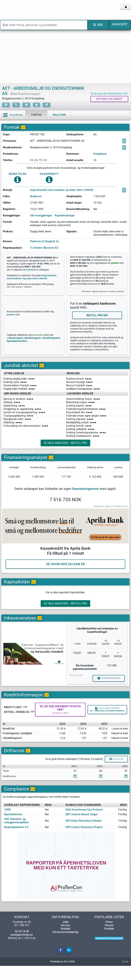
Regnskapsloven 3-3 (16, 841)
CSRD (7, 824)
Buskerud (36, 197)
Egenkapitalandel (16, 343)
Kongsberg (100, 155)
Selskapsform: (75, 135)
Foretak (36, 116)
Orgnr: (7, 135)
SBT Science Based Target (81, 828)
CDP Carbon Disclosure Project (84, 841)
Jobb (65, 936)
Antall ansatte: (75, 161)
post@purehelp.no (22, 949)
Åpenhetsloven (13, 828)
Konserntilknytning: (78, 210)
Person (109, 939)
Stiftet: (7, 203)
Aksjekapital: (74, 197)
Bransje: (8, 191)
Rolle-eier (59, 116)
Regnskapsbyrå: (13, 248)
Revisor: (8, 242)
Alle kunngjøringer (41, 216)
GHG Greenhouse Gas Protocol (84, 824)
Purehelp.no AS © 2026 (62, 976)
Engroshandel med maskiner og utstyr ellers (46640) (62, 191)
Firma (109, 936)
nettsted (30, 270)
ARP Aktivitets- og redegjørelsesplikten (16, 835)
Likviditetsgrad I (32, 340)
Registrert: (9, 210)
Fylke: (7, 197)
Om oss (65, 939)
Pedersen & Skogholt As (44, 242)
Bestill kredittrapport (107, 721)
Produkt (109, 943)
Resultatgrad (16, 340)
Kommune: (73, 155)
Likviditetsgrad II (51, 340)
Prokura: (8, 232)
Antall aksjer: (74, 203)
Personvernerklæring (65, 946)
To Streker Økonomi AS (44, 248)
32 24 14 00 (22, 945)
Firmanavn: (10, 141)
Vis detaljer (113, 772)
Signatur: (72, 232)
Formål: (8, 223)
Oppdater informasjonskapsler (109, 952)
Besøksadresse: (13, 148)
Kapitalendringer (65, 216)
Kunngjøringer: (12, 216)
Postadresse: (11, 155)
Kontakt (65, 943)
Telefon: (8, 161)
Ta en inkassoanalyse (105, 688)
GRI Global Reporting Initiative (84, 835)
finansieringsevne (85, 494)
